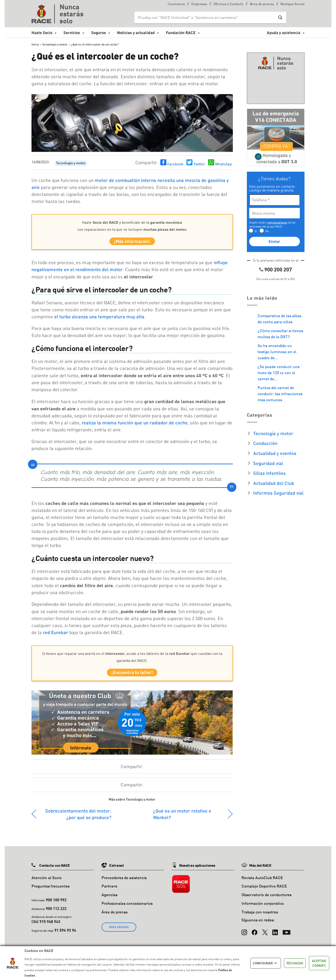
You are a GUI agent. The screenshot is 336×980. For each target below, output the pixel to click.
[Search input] (206, 18)
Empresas (199, 4)
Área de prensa (262, 4)
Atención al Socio (47, 882)
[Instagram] (244, 934)
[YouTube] (287, 934)
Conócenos (176, 4)
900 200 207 (278, 269)
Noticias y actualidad (136, 33)
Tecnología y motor (71, 163)
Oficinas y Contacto (228, 4)
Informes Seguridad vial (278, 493)
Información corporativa (263, 907)
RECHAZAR (295, 963)
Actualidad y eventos (275, 453)
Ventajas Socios (292, 4)
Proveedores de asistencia (124, 882)
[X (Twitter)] (265, 934)
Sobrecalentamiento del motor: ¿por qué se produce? (78, 818)
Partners (109, 890)
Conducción (265, 443)
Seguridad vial (268, 463)
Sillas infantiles (269, 473)
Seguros (99, 33)
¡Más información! (132, 242)
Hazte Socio (42, 33)
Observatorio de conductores (266, 899)
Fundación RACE (181, 33)
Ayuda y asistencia (284, 33)
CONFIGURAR (266, 963)
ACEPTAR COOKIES (319, 963)
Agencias (109, 899)
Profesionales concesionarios (127, 907)
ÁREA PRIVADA (119, 931)
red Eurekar (56, 634)
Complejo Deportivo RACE (264, 890)
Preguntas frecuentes (51, 890)
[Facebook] (255, 934)
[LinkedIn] (275, 934)
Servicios (72, 33)
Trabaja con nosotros (260, 916)
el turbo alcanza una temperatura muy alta (99, 319)
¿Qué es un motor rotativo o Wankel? (182, 818)
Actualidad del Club (274, 483)
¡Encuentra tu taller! (132, 676)
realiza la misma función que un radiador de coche (135, 425)
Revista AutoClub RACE (262, 882)
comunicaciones (277, 222)
